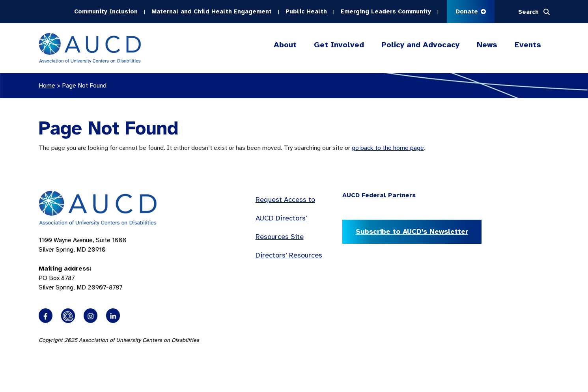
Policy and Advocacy (420, 45)
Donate (471, 11)
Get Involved (339, 45)
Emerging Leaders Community (386, 11)
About (285, 45)
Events (528, 45)
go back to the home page (388, 148)
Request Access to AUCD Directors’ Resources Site (285, 218)
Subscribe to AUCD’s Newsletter (412, 231)
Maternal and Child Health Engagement (212, 11)
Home (47, 86)
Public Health (306, 11)
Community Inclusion (106, 11)
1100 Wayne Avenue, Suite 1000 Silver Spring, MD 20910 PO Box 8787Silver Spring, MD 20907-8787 (83, 264)
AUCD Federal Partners (379, 195)
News (487, 45)
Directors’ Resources (289, 255)
